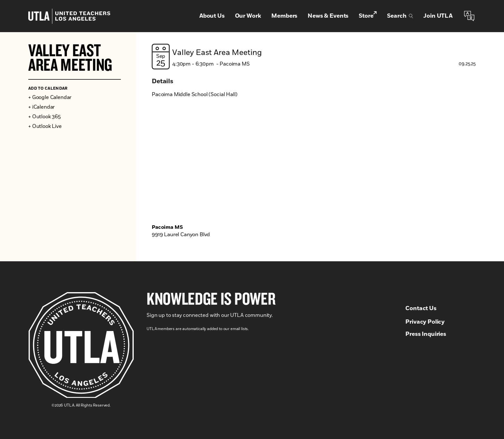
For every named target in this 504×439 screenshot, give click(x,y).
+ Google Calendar (50, 97)
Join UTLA (438, 16)
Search (400, 16)
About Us (212, 16)
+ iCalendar (41, 107)
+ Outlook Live (45, 126)
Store (368, 16)
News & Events (328, 16)
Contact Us (421, 309)
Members (284, 16)
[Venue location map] (314, 165)
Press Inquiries (426, 334)
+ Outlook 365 (45, 117)
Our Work (248, 16)
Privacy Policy (425, 322)
